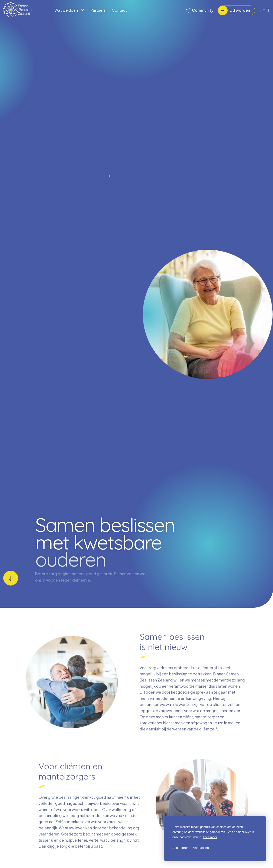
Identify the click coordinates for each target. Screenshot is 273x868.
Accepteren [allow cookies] (181, 848)
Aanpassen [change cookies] (201, 848)
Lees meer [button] (210, 837)
